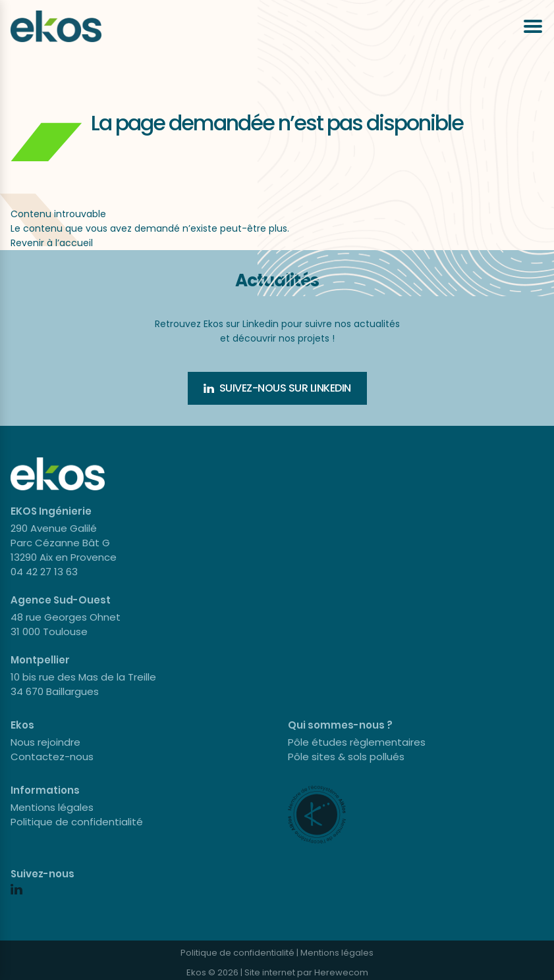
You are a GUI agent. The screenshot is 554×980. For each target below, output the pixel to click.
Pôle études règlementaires (357, 742)
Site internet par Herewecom (306, 972)
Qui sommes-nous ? (340, 725)
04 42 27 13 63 (44, 572)
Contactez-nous (52, 757)
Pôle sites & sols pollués (346, 757)
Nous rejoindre (45, 742)
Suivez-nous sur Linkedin (277, 388)
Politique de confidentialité (77, 822)
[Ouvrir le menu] (533, 26)
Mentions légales (52, 807)
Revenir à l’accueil (52, 243)
